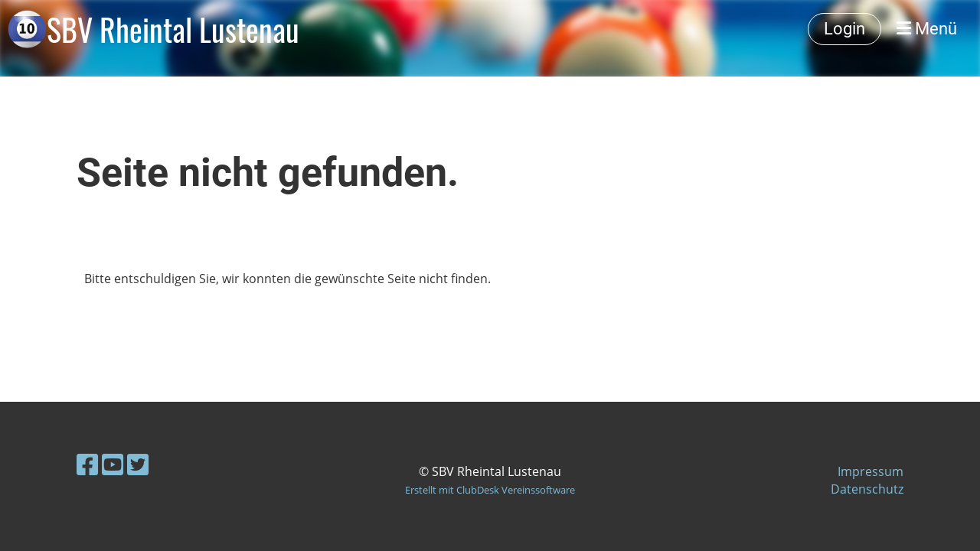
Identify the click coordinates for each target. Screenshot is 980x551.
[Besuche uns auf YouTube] (113, 464)
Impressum (871, 471)
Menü (927, 29)
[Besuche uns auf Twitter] (138, 464)
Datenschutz (867, 489)
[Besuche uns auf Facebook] (87, 464)
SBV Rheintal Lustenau (173, 29)
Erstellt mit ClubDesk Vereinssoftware (490, 490)
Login (844, 29)
